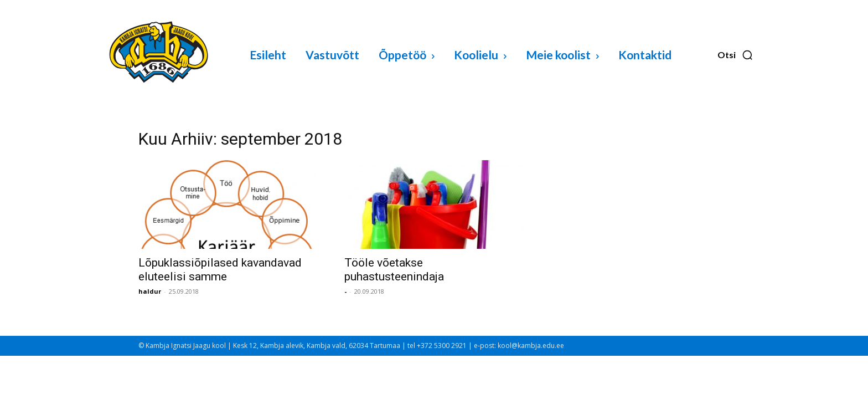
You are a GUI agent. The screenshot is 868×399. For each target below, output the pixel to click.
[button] (735, 55)
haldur (150, 291)
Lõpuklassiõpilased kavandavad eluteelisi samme (220, 270)
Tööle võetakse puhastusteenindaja (394, 270)
